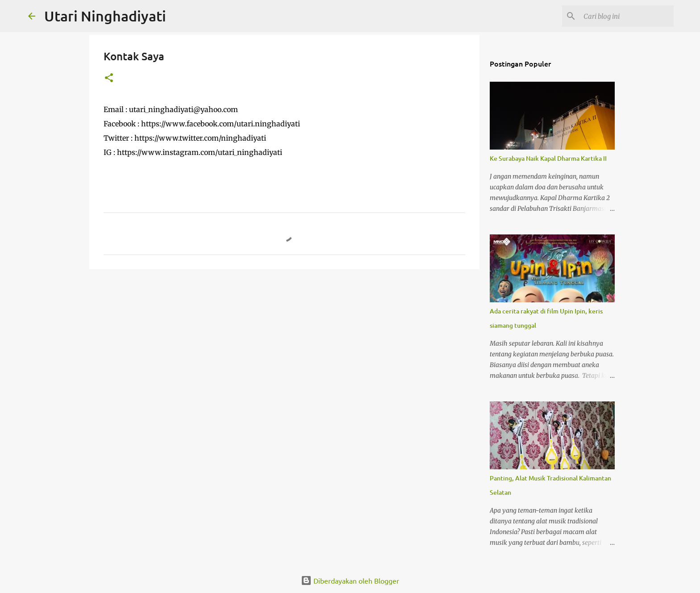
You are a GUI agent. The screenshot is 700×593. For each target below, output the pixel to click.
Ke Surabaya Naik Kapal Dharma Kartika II (548, 158)
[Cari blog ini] (627, 16)
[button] (109, 78)
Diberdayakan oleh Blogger (350, 580)
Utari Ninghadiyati (105, 16)
